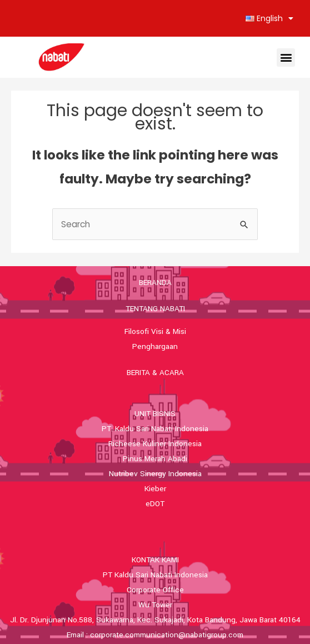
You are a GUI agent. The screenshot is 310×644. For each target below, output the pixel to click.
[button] (286, 58)
